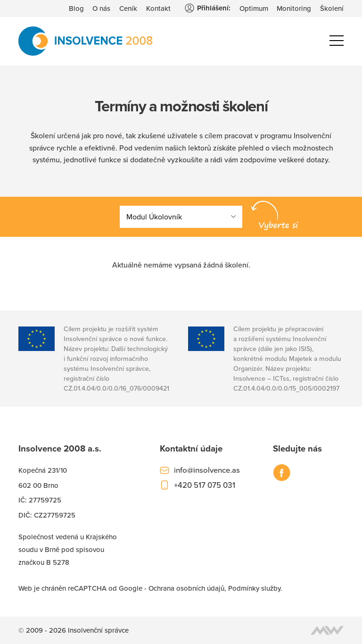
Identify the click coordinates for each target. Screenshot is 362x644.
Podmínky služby (254, 588)
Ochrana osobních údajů (186, 588)
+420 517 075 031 (205, 485)
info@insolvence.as (207, 470)
